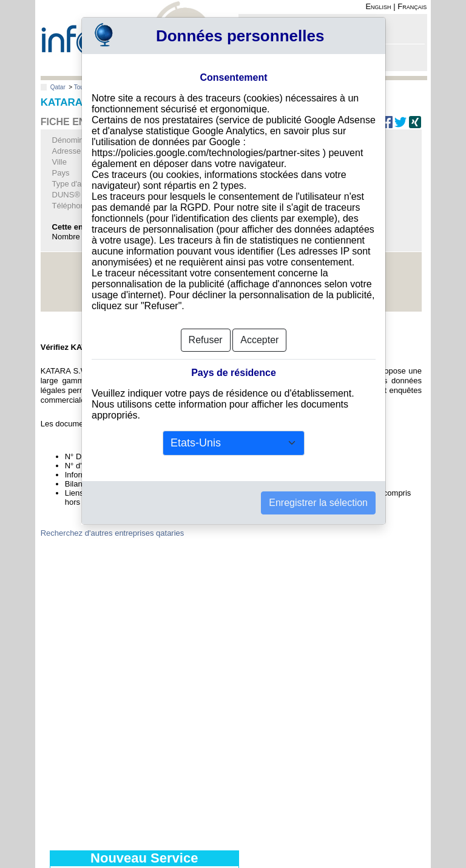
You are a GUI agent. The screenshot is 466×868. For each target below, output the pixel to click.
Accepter (259, 315)
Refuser (206, 315)
